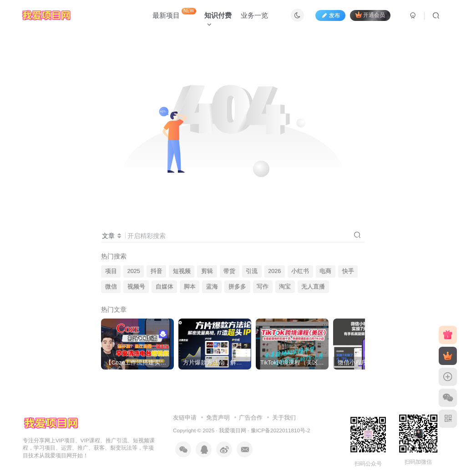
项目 (111, 271)
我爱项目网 (233, 430)
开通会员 (370, 15)
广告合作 (251, 418)
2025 (134, 271)
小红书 (300, 271)
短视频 (182, 271)
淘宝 (285, 287)
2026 (274, 271)
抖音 (157, 271)
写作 (263, 287)
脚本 (190, 287)
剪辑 (207, 271)
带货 (229, 271)
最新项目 (174, 13)
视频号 (136, 287)
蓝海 (212, 287)
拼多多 (237, 287)
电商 (325, 271)
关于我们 (284, 418)
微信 (111, 287)
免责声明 (218, 418)
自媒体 (165, 287)
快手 (348, 271)
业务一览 (254, 15)
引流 (252, 271)
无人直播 (313, 287)
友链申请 (185, 418)
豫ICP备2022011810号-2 (281, 430)
